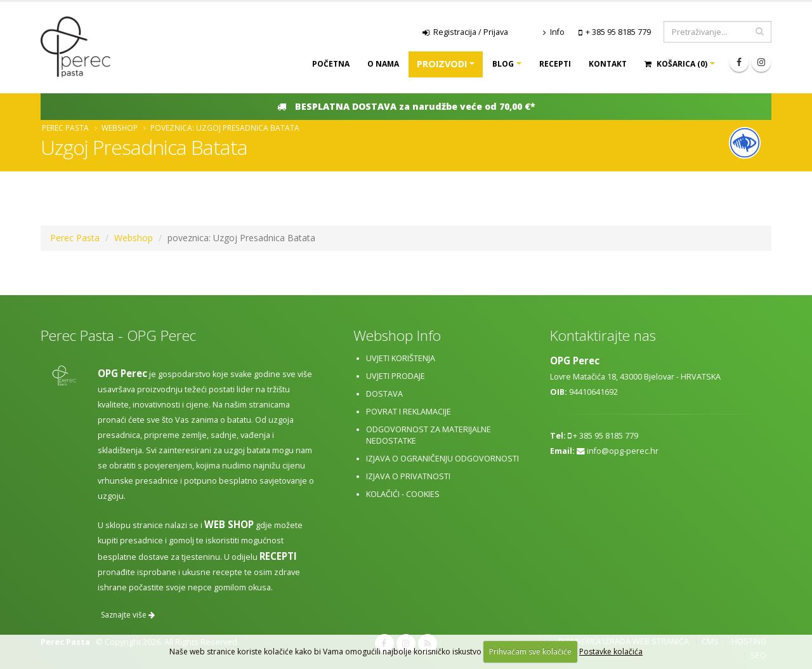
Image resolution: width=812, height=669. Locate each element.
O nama (383, 64)
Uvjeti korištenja (401, 358)
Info (554, 32)
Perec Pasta (65, 128)
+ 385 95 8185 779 (618, 32)
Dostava (384, 394)
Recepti (555, 64)
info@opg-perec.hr (623, 451)
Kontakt (608, 64)
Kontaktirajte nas (603, 335)
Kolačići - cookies (403, 494)
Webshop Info (397, 335)
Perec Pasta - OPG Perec (118, 335)
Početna (331, 64)
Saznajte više (128, 615)
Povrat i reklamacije (409, 412)
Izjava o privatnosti (408, 476)
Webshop (120, 128)
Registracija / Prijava (465, 32)
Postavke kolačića (611, 652)
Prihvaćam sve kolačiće (530, 652)
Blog (503, 64)
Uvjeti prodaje (396, 376)
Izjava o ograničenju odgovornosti (442, 459)
